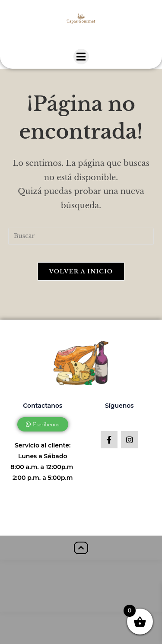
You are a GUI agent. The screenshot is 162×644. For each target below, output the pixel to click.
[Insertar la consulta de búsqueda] (81, 236)
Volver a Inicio (81, 271)
